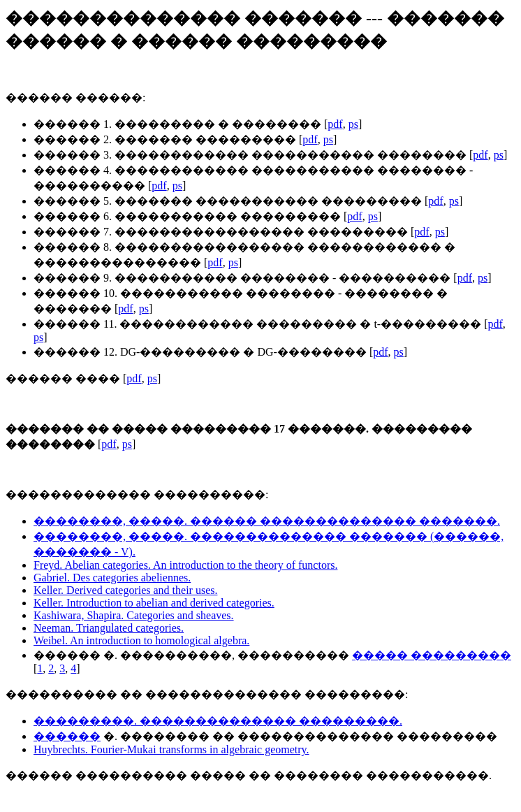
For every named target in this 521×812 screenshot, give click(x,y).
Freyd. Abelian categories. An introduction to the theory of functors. (185, 565)
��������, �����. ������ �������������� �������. (267, 521)
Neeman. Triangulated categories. (109, 628)
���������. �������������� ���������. (218, 721)
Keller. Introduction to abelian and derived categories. (154, 603)
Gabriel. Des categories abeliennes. (112, 578)
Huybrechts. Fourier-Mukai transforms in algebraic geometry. (171, 749)
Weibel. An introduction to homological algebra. (141, 640)
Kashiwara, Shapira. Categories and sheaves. (134, 615)
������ (67, 736)
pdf (335, 124)
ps (353, 124)
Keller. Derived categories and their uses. (125, 590)
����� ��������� (432, 655)
